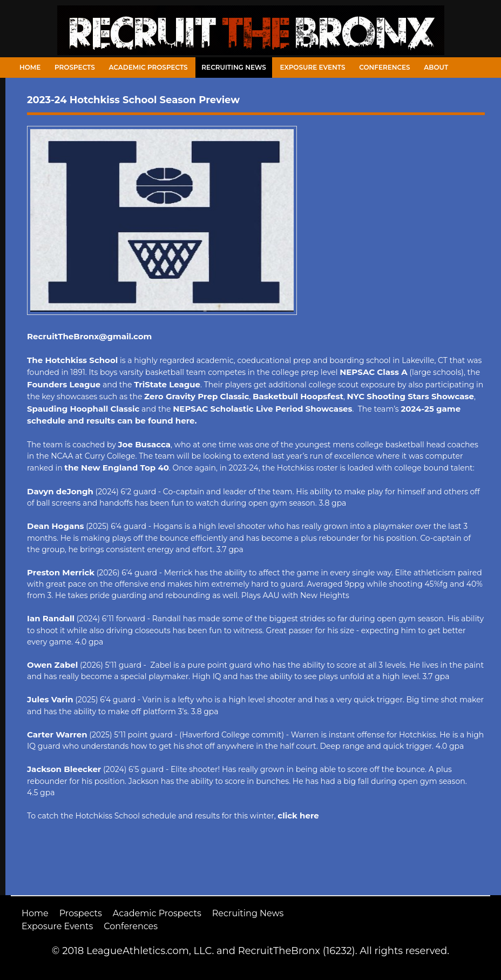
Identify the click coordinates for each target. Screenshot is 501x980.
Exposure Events (313, 67)
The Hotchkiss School (72, 360)
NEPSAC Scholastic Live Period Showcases (262, 409)
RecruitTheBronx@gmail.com (89, 336)
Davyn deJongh (60, 491)
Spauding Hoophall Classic (83, 409)
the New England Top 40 (117, 468)
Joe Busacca (144, 444)
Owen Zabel (52, 665)
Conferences (384, 67)
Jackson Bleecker (64, 769)
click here (298, 815)
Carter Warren (57, 734)
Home (30, 67)
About (436, 67)
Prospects (75, 67)
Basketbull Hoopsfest (298, 396)
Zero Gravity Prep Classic (197, 396)
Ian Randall (51, 618)
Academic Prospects (148, 67)
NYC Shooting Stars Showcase (411, 396)
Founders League (64, 384)
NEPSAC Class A (373, 372)
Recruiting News (234, 67)
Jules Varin (50, 699)
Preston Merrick (61, 572)
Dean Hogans (56, 526)
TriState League (167, 384)
